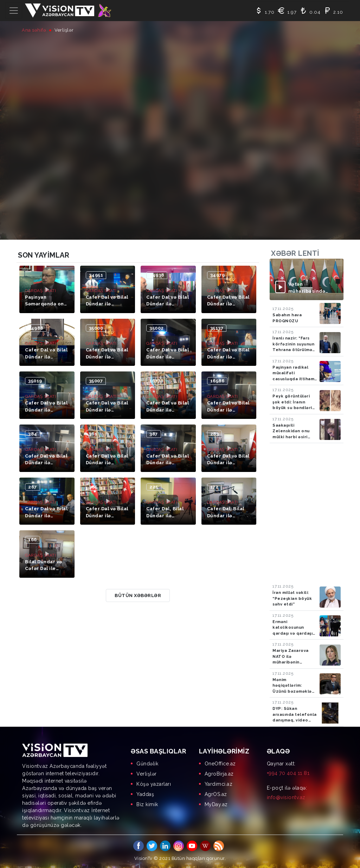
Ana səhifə (34, 30)
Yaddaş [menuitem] (145, 794)
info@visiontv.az (286, 797)
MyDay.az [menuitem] (216, 804)
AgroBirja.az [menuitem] (219, 774)
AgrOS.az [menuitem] (216, 794)
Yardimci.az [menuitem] (219, 784)
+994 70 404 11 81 (288, 773)
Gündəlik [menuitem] (147, 764)
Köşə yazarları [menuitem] (154, 784)
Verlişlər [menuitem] (147, 774)
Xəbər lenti (295, 253)
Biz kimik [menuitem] (147, 804)
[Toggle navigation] (14, 11)
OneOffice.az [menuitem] (220, 764)
